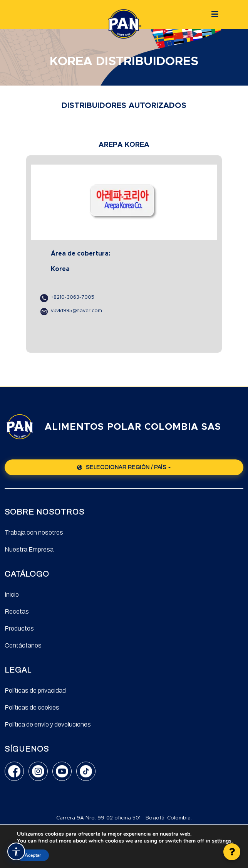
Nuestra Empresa (29, 549)
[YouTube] (62, 771)
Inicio (12, 595)
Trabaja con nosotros (34, 532)
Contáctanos (23, 645)
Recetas (17, 611)
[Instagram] (38, 771)
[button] (232, 852)
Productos (19, 628)
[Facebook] (14, 771)
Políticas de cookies (32, 707)
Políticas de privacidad (35, 691)
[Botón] (215, 14)
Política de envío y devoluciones (48, 724)
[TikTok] (86, 771)
